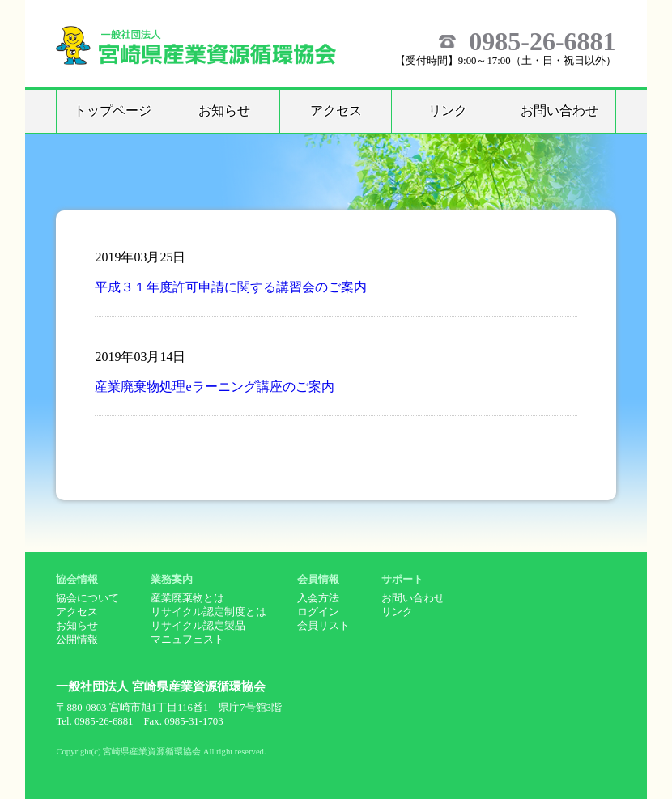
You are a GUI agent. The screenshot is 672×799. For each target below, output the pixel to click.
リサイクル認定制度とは (208, 612)
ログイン (318, 612)
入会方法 (318, 598)
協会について (87, 598)
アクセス (336, 110)
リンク (448, 110)
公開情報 (77, 640)
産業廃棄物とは (187, 598)
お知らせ (224, 110)
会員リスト (323, 626)
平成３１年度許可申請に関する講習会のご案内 (231, 287)
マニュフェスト (187, 640)
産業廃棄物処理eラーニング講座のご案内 (214, 387)
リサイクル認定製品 (198, 626)
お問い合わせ (559, 110)
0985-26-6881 (542, 41)
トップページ (113, 110)
